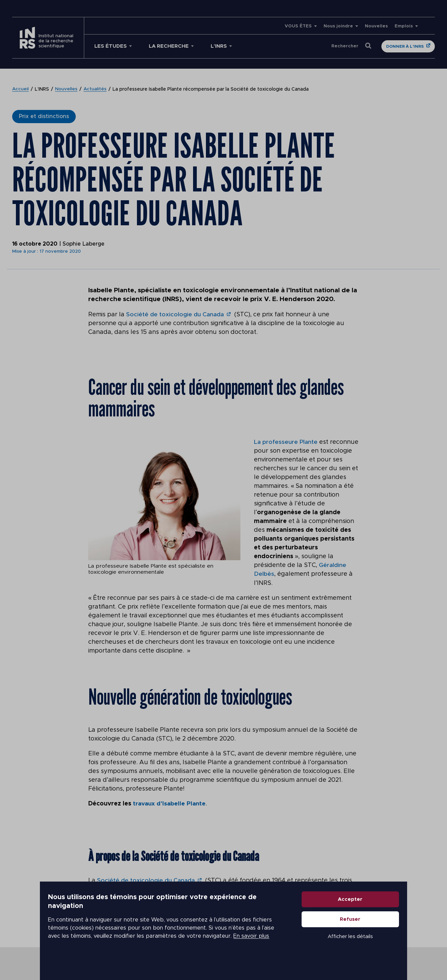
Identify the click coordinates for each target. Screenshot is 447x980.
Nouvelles (376, 26)
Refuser (358, 933)
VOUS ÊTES (298, 26)
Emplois (404, 26)
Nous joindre (338, 26)
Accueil (21, 89)
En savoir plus (198, 946)
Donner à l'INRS (405, 46)
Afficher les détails (357, 951)
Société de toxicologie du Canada (175, 315)
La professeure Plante (286, 442)
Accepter (358, 914)
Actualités (96, 89)
